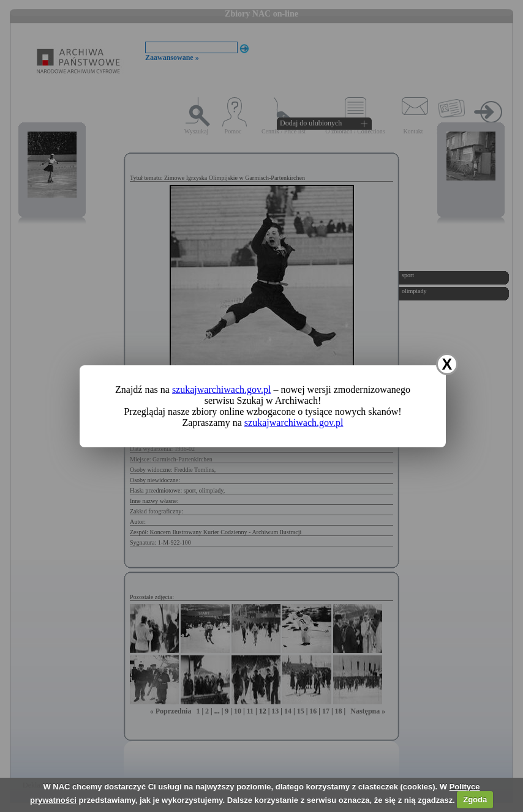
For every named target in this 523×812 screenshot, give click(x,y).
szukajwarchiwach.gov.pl (222, 389)
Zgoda (475, 799)
